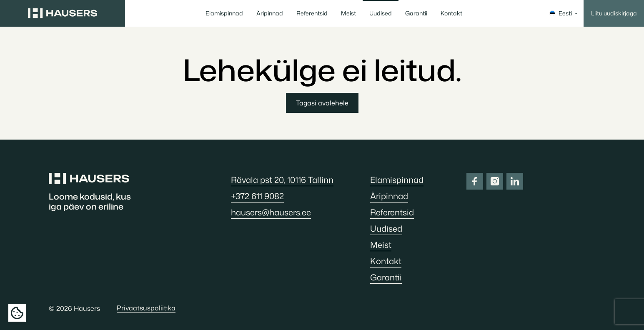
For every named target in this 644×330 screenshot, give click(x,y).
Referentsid (312, 13)
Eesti (563, 13)
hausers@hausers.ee (271, 212)
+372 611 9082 (257, 196)
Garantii (416, 13)
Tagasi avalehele (322, 103)
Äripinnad (270, 13)
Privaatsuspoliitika (146, 308)
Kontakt (451, 13)
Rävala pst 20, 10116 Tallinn (282, 180)
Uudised (381, 13)
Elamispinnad (224, 13)
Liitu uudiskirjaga (614, 13)
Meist (348, 13)
